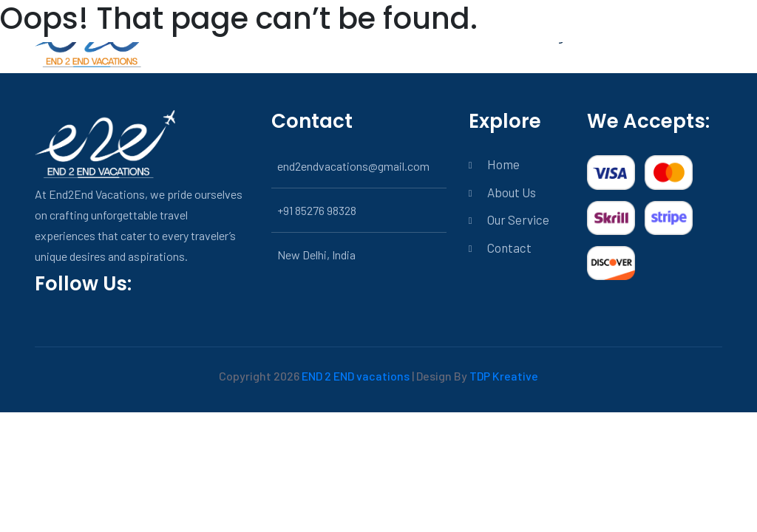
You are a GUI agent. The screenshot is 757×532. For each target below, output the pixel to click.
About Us (512, 192)
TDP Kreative (504, 376)
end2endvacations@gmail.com (353, 166)
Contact (509, 248)
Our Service (518, 219)
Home (503, 164)
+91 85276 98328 (317, 210)
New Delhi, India (316, 255)
